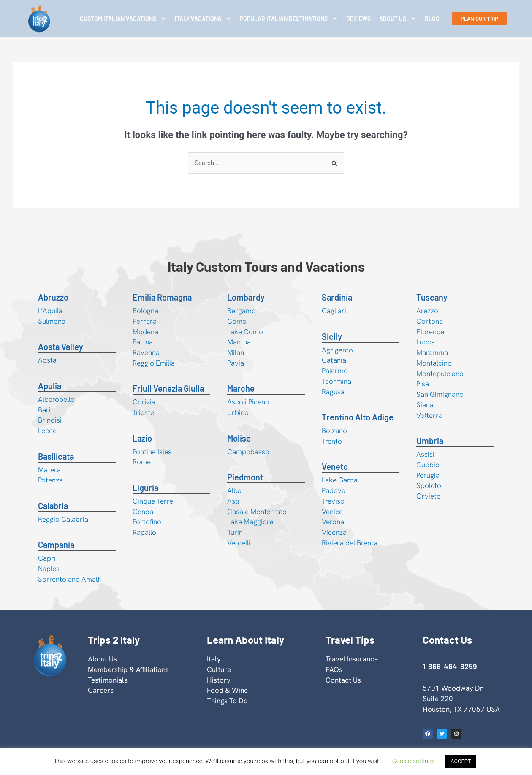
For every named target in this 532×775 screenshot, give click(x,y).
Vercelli (239, 543)
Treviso (333, 501)
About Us (398, 19)
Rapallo (144, 532)
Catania (334, 360)
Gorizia (144, 402)
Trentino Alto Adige (358, 417)
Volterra (429, 415)
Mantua (239, 342)
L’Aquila (50, 311)
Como (237, 321)
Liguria (145, 488)
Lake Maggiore (250, 522)
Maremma (432, 352)
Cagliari (334, 311)
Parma (143, 342)
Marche (241, 388)
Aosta (47, 360)
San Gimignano (440, 394)
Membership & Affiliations (128, 669)
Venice (332, 512)
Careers (101, 690)
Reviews (358, 19)
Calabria (53, 506)
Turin (235, 532)
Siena (425, 405)
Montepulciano (440, 374)
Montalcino (434, 363)
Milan (236, 352)
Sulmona (52, 321)
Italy (214, 659)
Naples (49, 569)
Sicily (332, 336)
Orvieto (429, 496)
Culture (219, 669)
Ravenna (146, 352)
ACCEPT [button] (461, 761)
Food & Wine (227, 690)
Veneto (335, 466)
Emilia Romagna (162, 297)
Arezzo (427, 311)
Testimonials (108, 680)
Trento (332, 441)
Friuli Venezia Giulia (168, 388)
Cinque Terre (153, 501)
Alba (234, 490)
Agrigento (337, 350)
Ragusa (333, 392)
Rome (142, 462)
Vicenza (334, 532)
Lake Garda (340, 480)
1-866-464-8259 (450, 666)
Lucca (426, 342)
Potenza (50, 480)
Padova (334, 490)
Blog (432, 19)
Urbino (238, 412)
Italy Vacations (203, 19)
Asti (233, 501)
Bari (44, 410)
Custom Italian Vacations (123, 19)
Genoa (143, 512)
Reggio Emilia (154, 363)
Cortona (430, 321)
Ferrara (145, 321)
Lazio (142, 438)
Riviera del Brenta (350, 543)
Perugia (428, 475)
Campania (56, 545)
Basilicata (56, 456)
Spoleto (429, 485)
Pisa (423, 384)
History (219, 680)
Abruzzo (53, 297)
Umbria (430, 441)
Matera (49, 470)
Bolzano (334, 431)
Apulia (50, 386)
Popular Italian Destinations (289, 19)
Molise (239, 438)
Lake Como (245, 332)
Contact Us (343, 680)
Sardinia (337, 297)
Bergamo (242, 311)
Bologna (145, 311)
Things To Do (227, 701)
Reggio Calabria (63, 519)
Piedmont (245, 477)
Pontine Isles (152, 452)
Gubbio (428, 465)
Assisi (425, 454)
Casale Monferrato (257, 512)
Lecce (47, 431)
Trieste (143, 412)
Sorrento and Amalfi (69, 579)
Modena (145, 332)
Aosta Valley (61, 347)
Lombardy (246, 297)
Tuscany (432, 297)
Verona (333, 522)
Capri (47, 558)
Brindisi (50, 420)
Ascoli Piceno (248, 402)
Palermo (335, 371)
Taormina (337, 381)
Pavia (236, 363)
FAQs (334, 669)
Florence (430, 332)
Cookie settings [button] (414, 761)
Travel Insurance (352, 659)
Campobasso (248, 452)
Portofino (147, 522)
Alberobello (56, 399)
